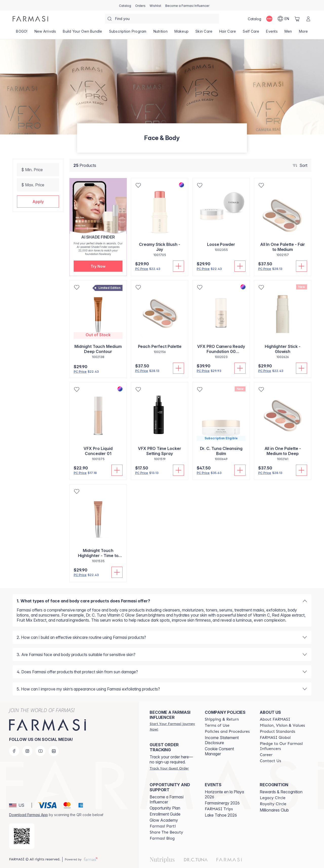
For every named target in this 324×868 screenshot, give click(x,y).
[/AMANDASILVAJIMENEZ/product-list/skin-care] (204, 33)
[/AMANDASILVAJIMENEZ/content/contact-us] (270, 761)
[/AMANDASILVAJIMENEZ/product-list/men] (288, 33)
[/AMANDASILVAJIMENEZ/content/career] (266, 755)
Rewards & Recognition (281, 792)
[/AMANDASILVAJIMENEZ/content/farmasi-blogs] (162, 838)
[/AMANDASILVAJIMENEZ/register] (140, 5)
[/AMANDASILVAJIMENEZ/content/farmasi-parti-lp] (163, 826)
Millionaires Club (274, 810)
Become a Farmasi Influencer (167, 799)
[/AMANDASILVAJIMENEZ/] (30, 19)
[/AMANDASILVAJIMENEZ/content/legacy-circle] (272, 798)
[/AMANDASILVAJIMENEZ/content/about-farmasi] (275, 719)
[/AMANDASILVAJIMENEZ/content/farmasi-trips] (219, 809)
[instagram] (27, 751)
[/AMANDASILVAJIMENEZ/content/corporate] (275, 738)
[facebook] (14, 751)
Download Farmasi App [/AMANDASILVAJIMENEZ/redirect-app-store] (28, 815)
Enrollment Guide (165, 814)
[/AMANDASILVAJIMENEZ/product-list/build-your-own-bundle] (83, 33)
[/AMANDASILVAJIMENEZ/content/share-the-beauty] (166, 832)
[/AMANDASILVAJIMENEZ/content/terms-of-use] (217, 725)
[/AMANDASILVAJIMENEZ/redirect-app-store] (22, 836)
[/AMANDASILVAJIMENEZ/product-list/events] (272, 33)
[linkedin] (54, 751)
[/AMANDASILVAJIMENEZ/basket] (297, 19)
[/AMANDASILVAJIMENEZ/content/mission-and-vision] (282, 725)
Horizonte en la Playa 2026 (224, 794)
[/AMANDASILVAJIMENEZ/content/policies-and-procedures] (227, 732)
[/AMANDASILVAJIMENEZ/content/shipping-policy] (222, 719)
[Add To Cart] (178, 266)
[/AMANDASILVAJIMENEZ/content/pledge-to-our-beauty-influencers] (283, 746)
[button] (38, 202)
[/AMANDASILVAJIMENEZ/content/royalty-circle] (273, 804)
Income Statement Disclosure (222, 740)
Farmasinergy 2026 (222, 803)
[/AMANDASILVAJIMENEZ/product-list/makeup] (181, 33)
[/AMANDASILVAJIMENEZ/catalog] (125, 5)
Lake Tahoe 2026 (221, 815)
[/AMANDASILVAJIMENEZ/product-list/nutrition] (160, 33)
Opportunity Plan (165, 808)
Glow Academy (164, 820)
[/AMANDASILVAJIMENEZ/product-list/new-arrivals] (45, 33)
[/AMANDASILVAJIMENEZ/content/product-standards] (277, 732)
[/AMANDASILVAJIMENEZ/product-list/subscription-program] (128, 33)
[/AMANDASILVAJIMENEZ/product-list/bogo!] (22, 33)
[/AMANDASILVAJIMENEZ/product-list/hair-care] (228, 33)
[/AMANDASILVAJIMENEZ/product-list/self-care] (251, 33)
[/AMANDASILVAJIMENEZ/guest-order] (169, 768)
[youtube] (40, 751)
